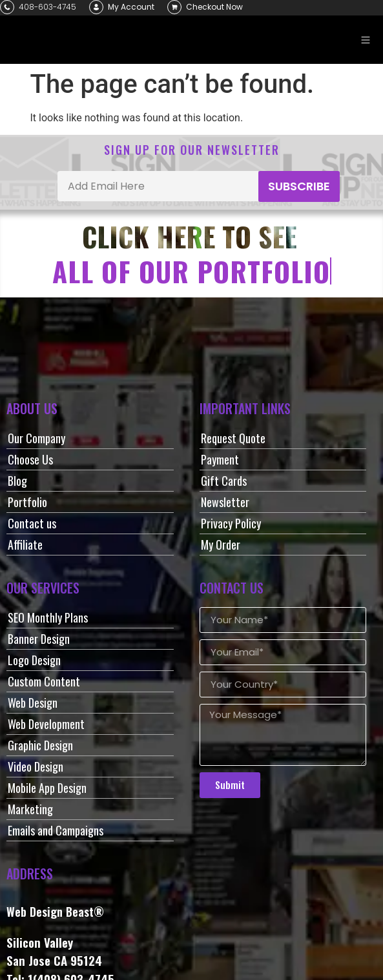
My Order (221, 545)
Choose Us (30, 459)
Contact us (32, 523)
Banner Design (39, 639)
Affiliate (25, 545)
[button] (365, 40)
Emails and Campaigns (56, 830)
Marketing (30, 809)
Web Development (46, 724)
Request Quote (233, 438)
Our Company (36, 438)
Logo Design (34, 660)
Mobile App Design (47, 788)
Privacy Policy (231, 523)
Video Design (36, 766)
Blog (17, 481)
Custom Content (44, 681)
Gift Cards (224, 481)
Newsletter (225, 502)
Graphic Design (40, 745)
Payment (220, 459)
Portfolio (27, 502)
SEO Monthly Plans (48, 617)
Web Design (33, 703)
